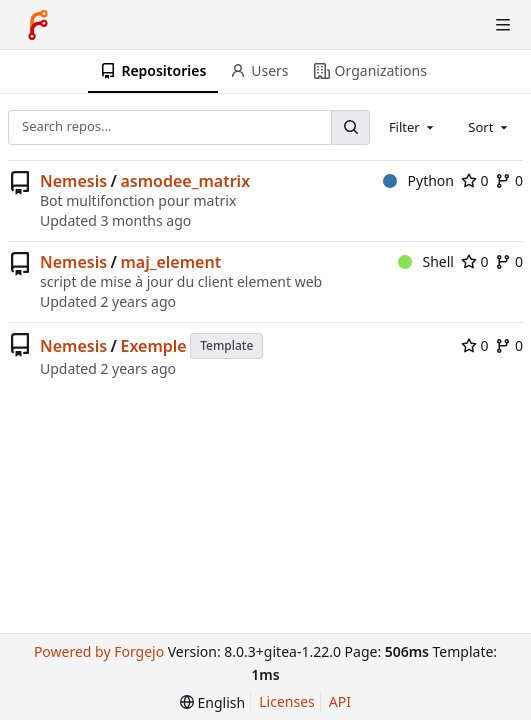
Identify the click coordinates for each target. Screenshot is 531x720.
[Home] (38, 25)
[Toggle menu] (503, 25)
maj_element (170, 262)
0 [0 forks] (509, 180)
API (340, 701)
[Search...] (350, 127)
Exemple (153, 346)
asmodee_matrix (185, 181)
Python (418, 180)
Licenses (287, 701)
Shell (426, 261)
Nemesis (73, 181)
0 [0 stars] (475, 180)
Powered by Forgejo (99, 651)
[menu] (212, 702)
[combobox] (413, 127)
